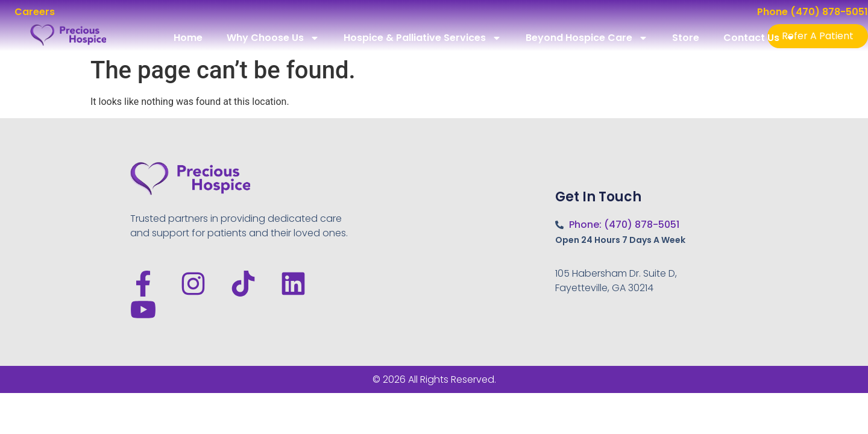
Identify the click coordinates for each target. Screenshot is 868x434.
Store (686, 38)
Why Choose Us (273, 38)
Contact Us (759, 38)
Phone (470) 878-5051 (813, 12)
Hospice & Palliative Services (423, 38)
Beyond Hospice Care (587, 38)
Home (188, 38)
